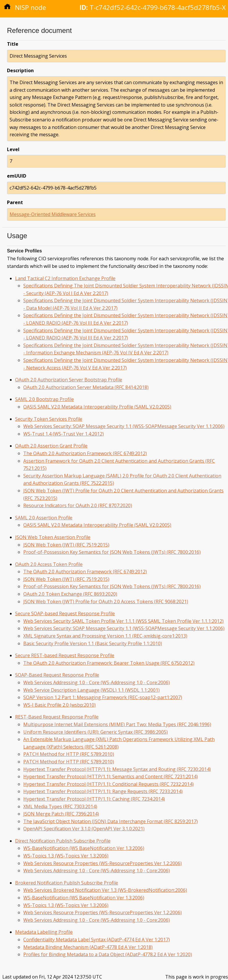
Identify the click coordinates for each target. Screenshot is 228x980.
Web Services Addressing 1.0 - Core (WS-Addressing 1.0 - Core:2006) (97, 682)
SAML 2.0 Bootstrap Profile (44, 399)
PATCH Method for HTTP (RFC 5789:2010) (69, 754)
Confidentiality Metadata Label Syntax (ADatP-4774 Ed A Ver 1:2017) (97, 940)
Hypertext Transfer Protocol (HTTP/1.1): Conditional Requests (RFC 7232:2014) (108, 784)
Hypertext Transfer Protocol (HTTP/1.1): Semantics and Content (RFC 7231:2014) (111, 776)
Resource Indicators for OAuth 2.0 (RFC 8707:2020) (78, 505)
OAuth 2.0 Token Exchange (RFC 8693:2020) (70, 594)
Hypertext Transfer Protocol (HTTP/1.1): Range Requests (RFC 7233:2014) (103, 791)
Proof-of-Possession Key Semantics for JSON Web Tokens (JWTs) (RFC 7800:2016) (112, 552)
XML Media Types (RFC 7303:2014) (60, 806)
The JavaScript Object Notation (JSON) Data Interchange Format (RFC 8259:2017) (111, 821)
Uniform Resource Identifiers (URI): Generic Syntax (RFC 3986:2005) (96, 732)
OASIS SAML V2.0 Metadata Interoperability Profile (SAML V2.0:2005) (97, 407)
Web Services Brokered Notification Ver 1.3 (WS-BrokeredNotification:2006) (105, 890)
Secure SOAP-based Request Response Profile (65, 613)
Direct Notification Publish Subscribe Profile (63, 841)
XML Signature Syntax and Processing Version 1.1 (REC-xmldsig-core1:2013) (105, 636)
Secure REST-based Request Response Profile (65, 655)
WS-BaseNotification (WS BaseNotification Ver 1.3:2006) (84, 848)
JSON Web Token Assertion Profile (53, 537)
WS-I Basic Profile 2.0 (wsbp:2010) (59, 705)
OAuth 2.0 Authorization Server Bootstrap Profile (69, 380)
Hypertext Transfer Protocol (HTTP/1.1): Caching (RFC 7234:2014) (94, 799)
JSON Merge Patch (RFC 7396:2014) (61, 814)
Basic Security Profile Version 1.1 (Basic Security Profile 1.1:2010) (93, 643)
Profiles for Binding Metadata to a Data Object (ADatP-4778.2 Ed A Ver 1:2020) (108, 954)
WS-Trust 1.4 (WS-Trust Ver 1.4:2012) (64, 434)
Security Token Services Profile (49, 419)
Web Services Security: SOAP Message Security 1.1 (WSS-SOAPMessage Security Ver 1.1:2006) (124, 426)
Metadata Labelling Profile (44, 932)
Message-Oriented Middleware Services (53, 214)
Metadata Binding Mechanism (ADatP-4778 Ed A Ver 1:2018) (88, 947)
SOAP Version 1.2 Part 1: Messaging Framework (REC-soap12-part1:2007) (103, 697)
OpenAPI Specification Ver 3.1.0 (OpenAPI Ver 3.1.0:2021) (84, 829)
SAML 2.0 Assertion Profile (44, 518)
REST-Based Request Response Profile (57, 717)
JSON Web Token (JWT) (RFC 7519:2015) (66, 545)
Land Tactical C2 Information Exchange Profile (65, 278)
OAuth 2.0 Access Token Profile (49, 564)
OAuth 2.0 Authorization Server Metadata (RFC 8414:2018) (86, 387)
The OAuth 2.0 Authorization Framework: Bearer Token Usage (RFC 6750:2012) (109, 663)
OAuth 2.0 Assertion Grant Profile (51, 446)
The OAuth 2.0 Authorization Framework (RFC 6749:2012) (85, 453)
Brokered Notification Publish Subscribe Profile (67, 883)
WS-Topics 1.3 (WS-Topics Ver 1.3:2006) (66, 856)
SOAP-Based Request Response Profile (57, 675)
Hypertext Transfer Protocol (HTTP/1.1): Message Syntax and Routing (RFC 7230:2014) (117, 769)
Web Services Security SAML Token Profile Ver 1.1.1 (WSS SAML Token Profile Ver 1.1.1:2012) (123, 621)
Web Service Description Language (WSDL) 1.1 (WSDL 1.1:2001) (91, 690)
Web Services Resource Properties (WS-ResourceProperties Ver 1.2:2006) (103, 863)
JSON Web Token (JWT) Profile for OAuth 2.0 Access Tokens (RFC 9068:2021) (106, 602)
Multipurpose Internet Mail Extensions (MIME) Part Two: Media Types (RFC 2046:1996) (117, 724)
